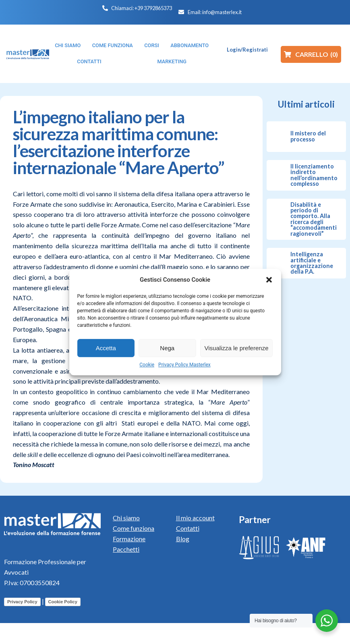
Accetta (106, 348)
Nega (167, 348)
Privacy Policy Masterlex (184, 365)
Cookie (147, 365)
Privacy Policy (22, 602)
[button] (269, 280)
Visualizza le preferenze (237, 348)
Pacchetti (126, 549)
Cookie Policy (63, 602)
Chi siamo (126, 518)
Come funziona (134, 528)
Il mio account (195, 518)
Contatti (188, 528)
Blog (183, 539)
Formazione (129, 539)
